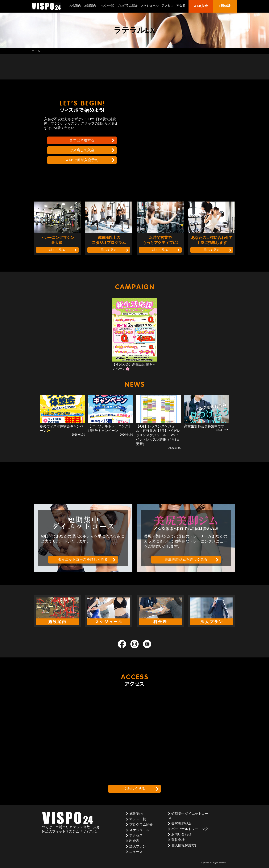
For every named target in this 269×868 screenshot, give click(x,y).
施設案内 (90, 6)
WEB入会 (201, 6)
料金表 (181, 6)
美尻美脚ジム (181, 823)
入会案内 (75, 6)
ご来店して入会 (82, 150)
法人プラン (138, 846)
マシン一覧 (107, 6)
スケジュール (150, 6)
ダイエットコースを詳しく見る (83, 559)
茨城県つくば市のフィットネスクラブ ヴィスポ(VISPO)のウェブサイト (46, 6)
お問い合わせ (181, 834)
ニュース (136, 852)
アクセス (167, 6)
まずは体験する (82, 140)
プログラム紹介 (127, 6)
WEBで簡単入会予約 (82, 160)
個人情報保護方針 (185, 845)
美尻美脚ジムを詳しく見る (186, 559)
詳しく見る (57, 250)
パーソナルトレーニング (190, 829)
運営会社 (178, 840)
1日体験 (225, 6)
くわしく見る (134, 789)
